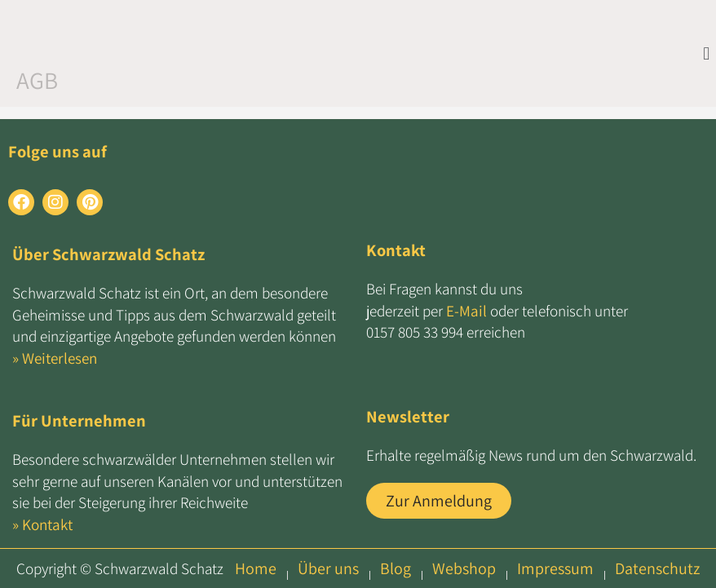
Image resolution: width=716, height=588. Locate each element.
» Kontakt (42, 524)
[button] (707, 53)
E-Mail (466, 310)
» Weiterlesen (55, 358)
